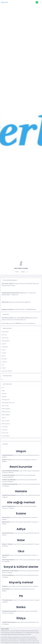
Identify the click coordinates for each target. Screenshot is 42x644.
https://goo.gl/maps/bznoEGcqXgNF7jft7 (20, 302)
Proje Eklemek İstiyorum (37, 2)
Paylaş (23, 272)
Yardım (17, 323)
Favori (17, 272)
